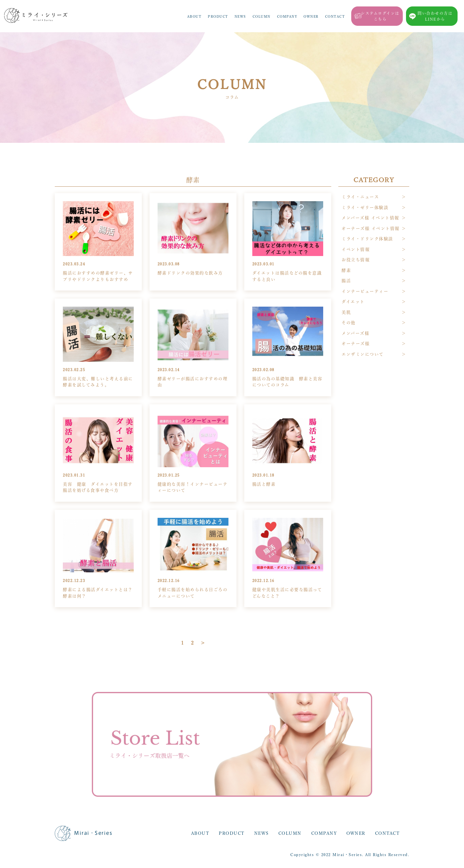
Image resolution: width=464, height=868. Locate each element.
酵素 (346, 270)
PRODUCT (218, 16)
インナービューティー (365, 291)
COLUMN (262, 16)
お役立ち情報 (356, 260)
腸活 (346, 281)
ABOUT (194, 16)
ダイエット (353, 302)
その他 (349, 323)
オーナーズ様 (356, 344)
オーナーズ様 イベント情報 (371, 228)
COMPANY (287, 16)
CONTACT (335, 16)
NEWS (240, 16)
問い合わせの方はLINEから (435, 16)
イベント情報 (356, 249)
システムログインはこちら (380, 16)
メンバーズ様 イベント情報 (370, 218)
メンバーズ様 (355, 333)
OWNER (311, 16)
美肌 (346, 312)
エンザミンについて (363, 354)
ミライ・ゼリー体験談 (365, 207)
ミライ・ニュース (360, 197)
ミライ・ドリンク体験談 (367, 239)
